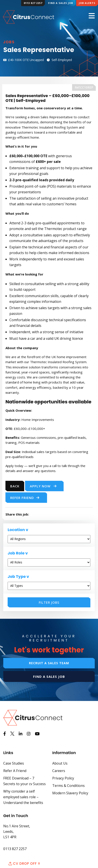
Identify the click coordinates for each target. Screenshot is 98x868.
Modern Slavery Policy (70, 793)
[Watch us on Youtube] (37, 734)
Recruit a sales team (49, 663)
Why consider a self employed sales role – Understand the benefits (23, 797)
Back (15, 486)
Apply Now (43, 486)
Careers (59, 771)
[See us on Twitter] (12, 734)
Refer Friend (25, 498)
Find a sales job (49, 676)
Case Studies (14, 763)
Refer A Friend (15, 771)
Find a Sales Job (61, 3)
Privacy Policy (63, 778)
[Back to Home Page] (29, 17)
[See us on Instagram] (29, 734)
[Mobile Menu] (92, 16)
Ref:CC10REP (84, 87)
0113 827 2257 (33, 3)
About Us (60, 763)
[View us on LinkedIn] (21, 734)
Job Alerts (87, 3)
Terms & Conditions (68, 786)
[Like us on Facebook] (5, 734)
